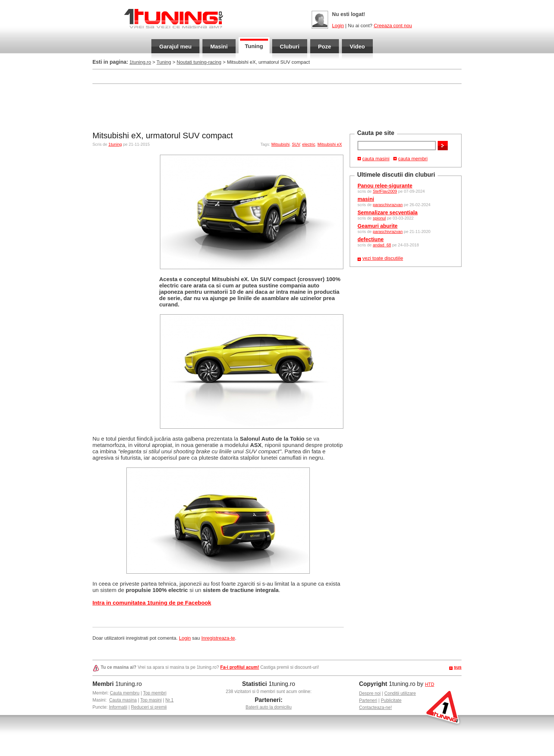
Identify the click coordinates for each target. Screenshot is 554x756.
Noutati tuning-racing (199, 62)
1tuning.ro (140, 62)
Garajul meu (175, 46)
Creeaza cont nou (393, 26)
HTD (430, 684)
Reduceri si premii (149, 707)
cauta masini (376, 159)
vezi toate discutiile (383, 258)
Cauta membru (125, 693)
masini (366, 199)
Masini (219, 46)
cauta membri (413, 159)
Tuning (254, 46)
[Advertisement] (277, 107)
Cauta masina (123, 700)
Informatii (118, 707)
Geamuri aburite (377, 226)
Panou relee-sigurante (385, 186)
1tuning (115, 144)
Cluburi (290, 46)
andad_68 (382, 245)
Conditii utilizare (400, 693)
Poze (325, 46)
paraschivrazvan (388, 205)
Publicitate (391, 700)
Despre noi (370, 693)
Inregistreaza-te (218, 638)
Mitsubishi (281, 144)
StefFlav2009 (385, 191)
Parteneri (368, 700)
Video (357, 46)
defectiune (371, 239)
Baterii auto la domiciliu (269, 707)
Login (338, 26)
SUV (296, 144)
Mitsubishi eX (330, 144)
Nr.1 (169, 700)
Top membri (155, 693)
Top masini (151, 700)
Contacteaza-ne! (375, 708)
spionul (379, 218)
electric (309, 144)
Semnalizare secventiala (388, 212)
